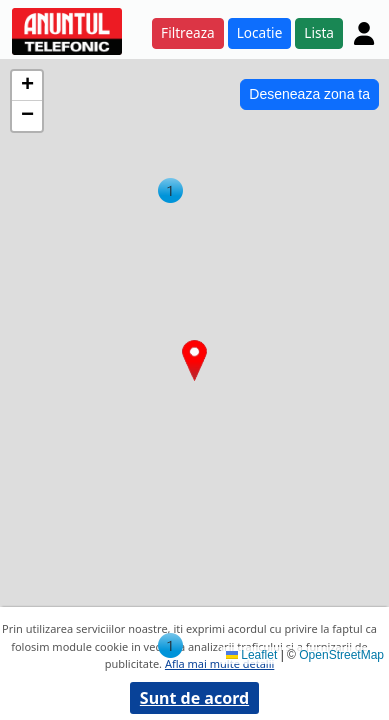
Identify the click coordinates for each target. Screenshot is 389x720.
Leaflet (251, 655)
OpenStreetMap (341, 655)
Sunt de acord (194, 698)
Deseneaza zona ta (309, 94)
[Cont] (364, 33)
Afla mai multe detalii (219, 663)
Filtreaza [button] (188, 32)
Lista (319, 32)
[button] (170, 190)
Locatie (260, 32)
